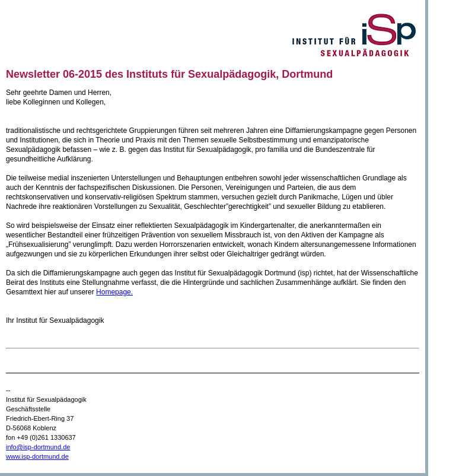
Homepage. (114, 292)
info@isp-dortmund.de (38, 447)
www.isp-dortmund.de (37, 456)
